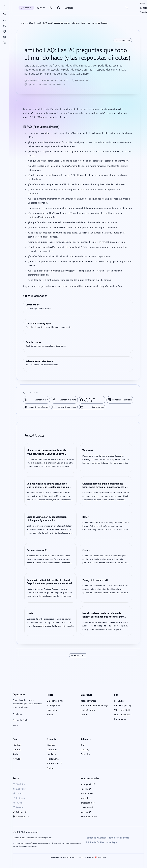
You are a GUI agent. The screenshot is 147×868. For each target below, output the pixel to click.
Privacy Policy (67, 451)
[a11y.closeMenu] (31, 5)
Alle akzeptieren (53, 433)
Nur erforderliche (94, 433)
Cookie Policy (80, 451)
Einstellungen (73, 441)
